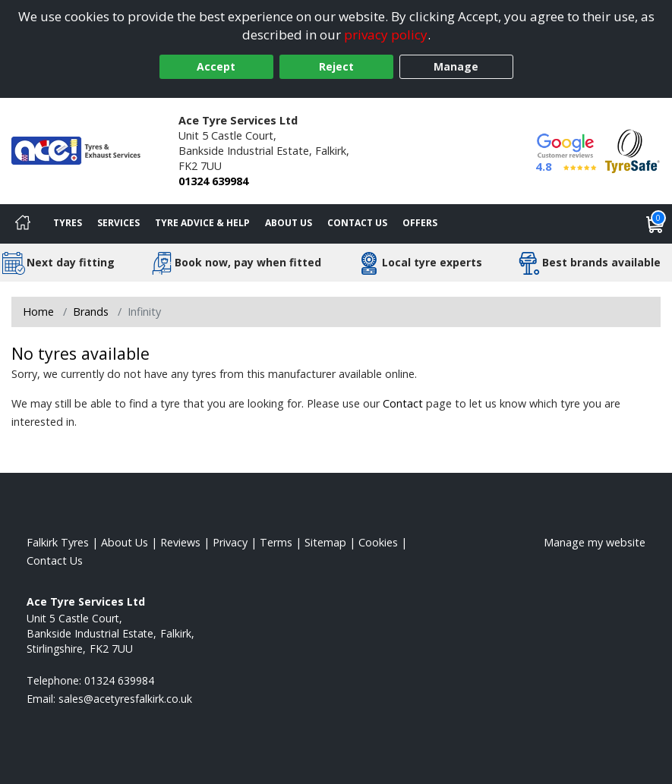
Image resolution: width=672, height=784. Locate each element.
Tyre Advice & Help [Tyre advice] (202, 223)
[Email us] (125, 699)
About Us (289, 223)
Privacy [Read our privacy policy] (230, 542)
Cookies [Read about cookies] (378, 542)
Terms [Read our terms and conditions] (276, 542)
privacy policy (386, 35)
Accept (216, 66)
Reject (336, 66)
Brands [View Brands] (91, 312)
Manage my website (595, 542)
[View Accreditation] (633, 150)
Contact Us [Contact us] (357, 223)
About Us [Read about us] (125, 542)
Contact (403, 403)
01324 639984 (213, 181)
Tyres (68, 223)
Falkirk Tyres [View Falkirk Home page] (58, 542)
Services (118, 223)
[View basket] (655, 224)
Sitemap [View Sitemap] (325, 542)
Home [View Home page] (38, 312)
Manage (456, 66)
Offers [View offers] (420, 223)
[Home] (23, 224)
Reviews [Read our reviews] (180, 542)
